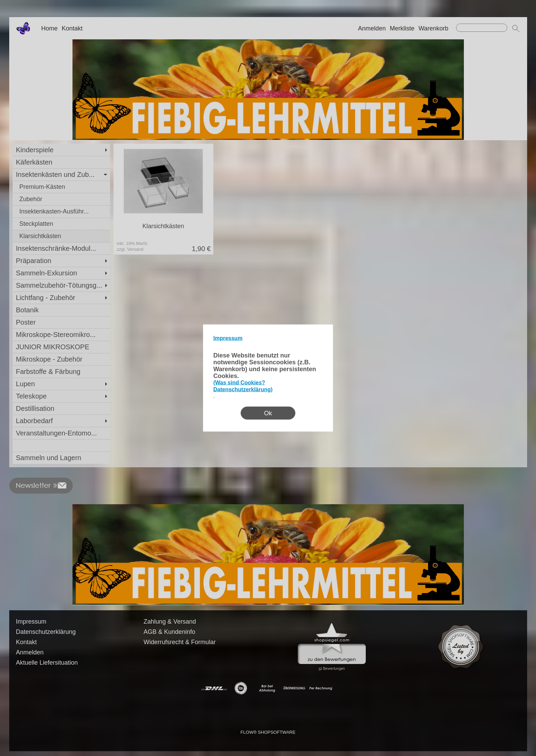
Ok (268, 413)
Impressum (228, 338)
